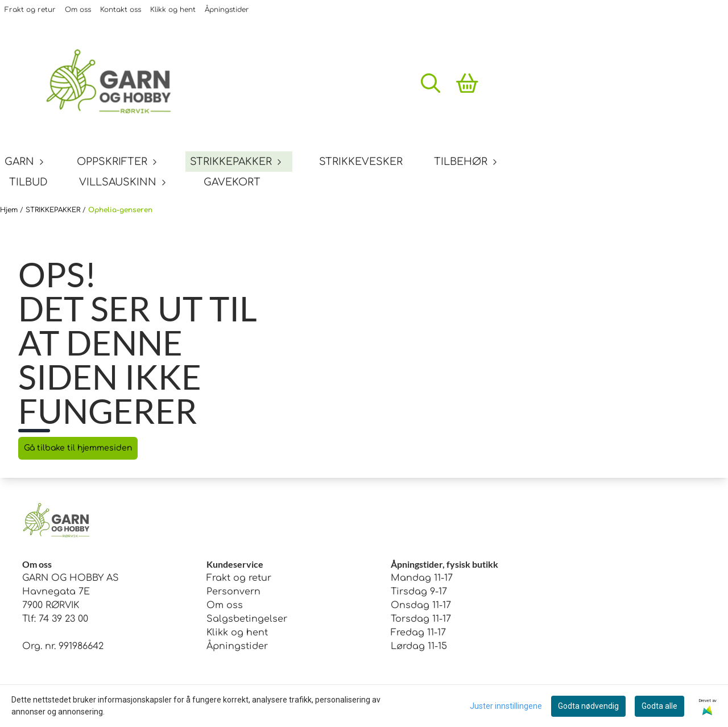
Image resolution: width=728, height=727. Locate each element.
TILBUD (28, 182)
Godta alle (659, 706)
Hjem (10, 210)
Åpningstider (227, 10)
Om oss (78, 10)
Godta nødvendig (588, 706)
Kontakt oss (121, 10)
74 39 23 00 (63, 619)
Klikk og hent (173, 10)
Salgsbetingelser (247, 619)
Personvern (233, 592)
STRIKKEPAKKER (54, 210)
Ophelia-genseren (120, 210)
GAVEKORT (232, 182)
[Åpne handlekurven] (467, 83)
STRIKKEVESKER (361, 162)
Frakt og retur (30, 10)
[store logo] (117, 83)
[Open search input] (431, 83)
